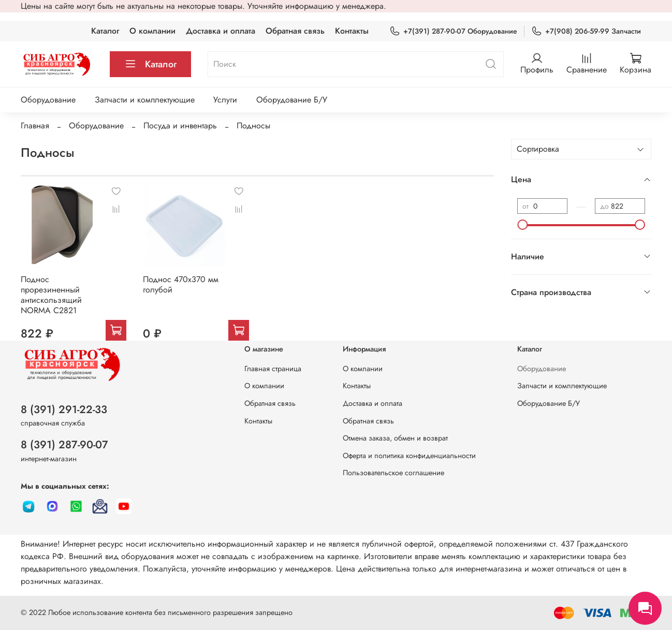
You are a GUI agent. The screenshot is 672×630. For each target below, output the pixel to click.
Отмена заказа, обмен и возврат (395, 438)
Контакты (352, 31)
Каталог (105, 31)
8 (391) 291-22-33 (64, 409)
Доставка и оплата (221, 31)
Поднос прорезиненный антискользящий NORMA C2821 (51, 295)
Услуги (225, 100)
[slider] (522, 225)
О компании (152, 31)
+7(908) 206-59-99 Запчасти (586, 31)
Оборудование (48, 100)
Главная (35, 126)
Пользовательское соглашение (393, 473)
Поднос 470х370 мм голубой (181, 284)
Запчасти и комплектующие (145, 100)
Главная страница (273, 369)
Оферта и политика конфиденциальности (409, 456)
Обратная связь (295, 31)
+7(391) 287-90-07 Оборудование (453, 31)
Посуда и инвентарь (180, 126)
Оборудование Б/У (292, 100)
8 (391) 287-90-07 (64, 445)
